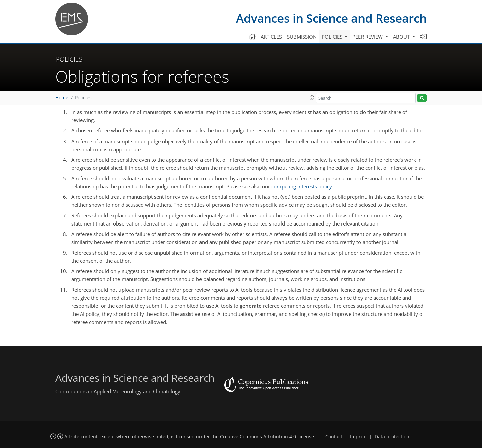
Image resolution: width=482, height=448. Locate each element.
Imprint (358, 437)
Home (62, 98)
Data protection (392, 437)
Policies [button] (333, 37)
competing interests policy (302, 186)
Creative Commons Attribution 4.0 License (267, 437)
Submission (302, 37)
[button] (312, 98)
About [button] (402, 37)
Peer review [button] (368, 37)
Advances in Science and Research (331, 18)
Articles (271, 37)
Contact (334, 437)
